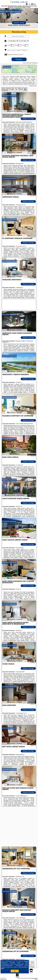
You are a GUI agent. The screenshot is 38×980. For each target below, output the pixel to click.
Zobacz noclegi (28, 119)
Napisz (36, 979)
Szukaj (19, 59)
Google (26, 961)
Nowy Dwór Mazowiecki (9, 96)
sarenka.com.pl (19, 2)
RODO (3, 968)
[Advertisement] (19, 827)
